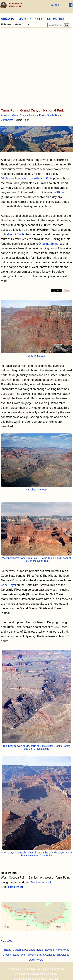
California (18, 950)
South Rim (53, 115)
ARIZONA (7, 19)
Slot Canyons (48, 955)
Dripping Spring (49, 244)
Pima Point (16, 887)
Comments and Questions (29, 974)
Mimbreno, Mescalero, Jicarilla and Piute (27, 178)
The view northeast (36, 490)
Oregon (7, 955)
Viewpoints (7, 120)
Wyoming (33, 955)
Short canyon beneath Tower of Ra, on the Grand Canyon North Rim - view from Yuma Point (36, 854)
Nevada (49, 950)
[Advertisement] (36, 68)
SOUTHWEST (36, 960)
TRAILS (46, 19)
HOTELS (59, 19)
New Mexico (62, 950)
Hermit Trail (16, 234)
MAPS (22, 19)
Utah (24, 955)
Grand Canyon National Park (28, 115)
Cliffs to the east (36, 356)
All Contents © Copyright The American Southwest (36, 969)
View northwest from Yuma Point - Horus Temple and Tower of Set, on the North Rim (36, 559)
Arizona (5, 115)
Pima (60, 192)
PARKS (34, 19)
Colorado (30, 950)
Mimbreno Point (41, 882)
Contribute (51, 974)
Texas (16, 955)
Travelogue (63, 955)
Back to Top (7, 941)
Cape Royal (8, 585)
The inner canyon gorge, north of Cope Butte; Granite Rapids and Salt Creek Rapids (36, 747)
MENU (55, 5)
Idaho (40, 950)
